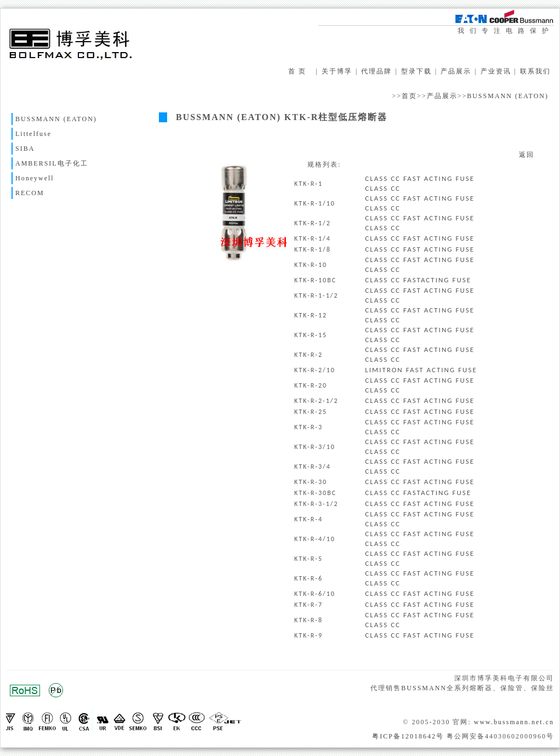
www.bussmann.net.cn (514, 722)
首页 (409, 96)
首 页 (297, 71)
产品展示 (456, 71)
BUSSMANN (424, 688)
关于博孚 (337, 71)
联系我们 (535, 71)
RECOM (30, 193)
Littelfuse (33, 134)
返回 (527, 155)
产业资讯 (496, 71)
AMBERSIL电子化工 (52, 163)
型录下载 (416, 71)
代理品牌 (376, 71)
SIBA (25, 149)
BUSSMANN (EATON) (508, 96)
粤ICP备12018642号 (408, 736)
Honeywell (35, 178)
